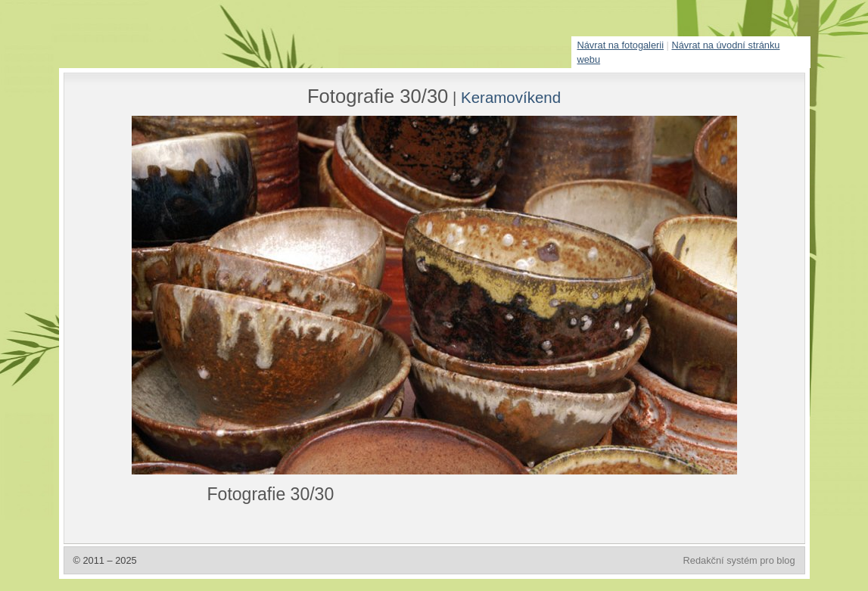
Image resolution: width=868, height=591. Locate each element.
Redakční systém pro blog (739, 560)
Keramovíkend (511, 97)
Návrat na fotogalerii (621, 45)
